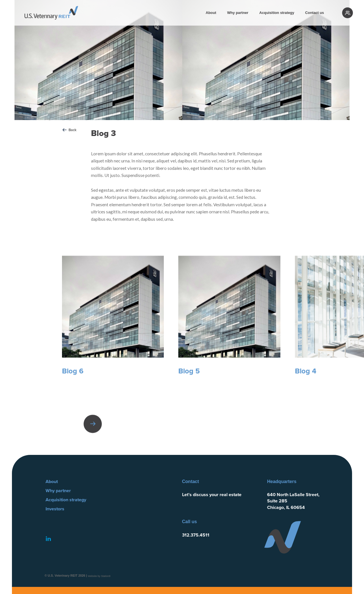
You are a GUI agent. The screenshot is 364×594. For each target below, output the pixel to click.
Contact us (315, 13)
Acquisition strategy (277, 13)
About (211, 13)
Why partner (238, 13)
